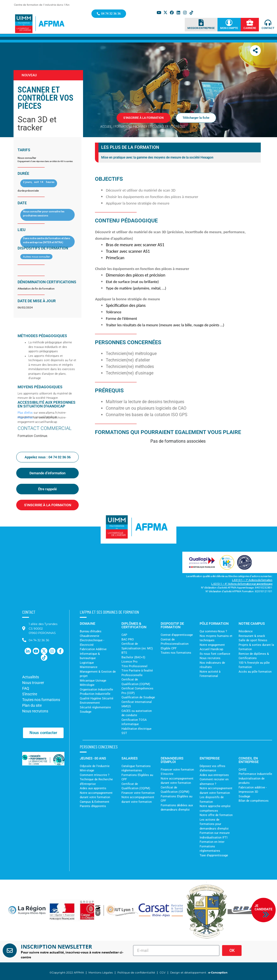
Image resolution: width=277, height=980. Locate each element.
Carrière (250, 28)
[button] (12, 910)
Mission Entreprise (201, 28)
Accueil (106, 127)
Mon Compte (229, 28)
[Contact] (268, 23)
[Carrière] (250, 23)
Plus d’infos (25, 413)
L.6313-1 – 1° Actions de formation (252, 580)
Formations (123, 127)
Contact (268, 28)
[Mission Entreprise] (201, 23)
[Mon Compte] (229, 23)
